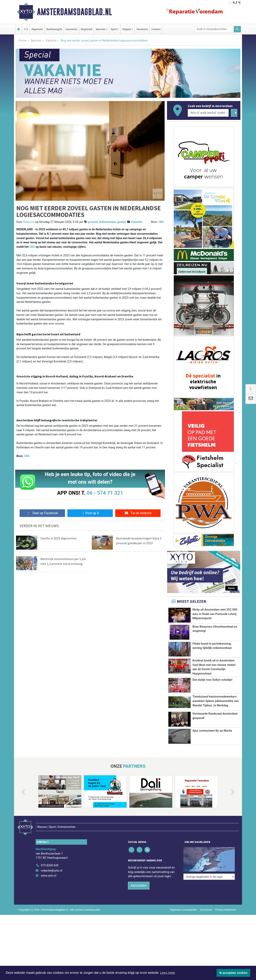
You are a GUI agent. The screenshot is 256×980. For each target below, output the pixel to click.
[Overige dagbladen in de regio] (209, 851)
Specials (36, 41)
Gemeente (71, 29)
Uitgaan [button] (127, 29)
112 (26, 29)
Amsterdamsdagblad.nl (74, 12)
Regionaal (86, 29)
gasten (122, 222)
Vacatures (142, 29)
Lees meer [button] (168, 973)
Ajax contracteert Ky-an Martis (212, 733)
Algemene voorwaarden (183, 904)
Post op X (90, 513)
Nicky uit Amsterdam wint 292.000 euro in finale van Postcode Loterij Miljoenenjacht (215, 614)
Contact (156, 29)
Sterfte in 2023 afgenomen (58, 538)
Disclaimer (206, 904)
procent (93, 222)
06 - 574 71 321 (105, 493)
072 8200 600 (50, 859)
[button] (19, 795)
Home (23, 41)
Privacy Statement (226, 904)
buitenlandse (108, 222)
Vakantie (51, 41)
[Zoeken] (237, 29)
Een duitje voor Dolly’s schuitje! (212, 680)
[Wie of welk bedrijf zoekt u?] (208, 113)
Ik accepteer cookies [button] (233, 973)
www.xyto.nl (48, 870)
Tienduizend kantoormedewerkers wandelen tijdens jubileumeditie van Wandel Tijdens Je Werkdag (215, 701)
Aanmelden (139, 879)
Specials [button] (100, 29)
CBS (161, 222)
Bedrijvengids (54, 29)
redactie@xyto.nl (51, 864)
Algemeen (37, 29)
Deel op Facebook (42, 513)
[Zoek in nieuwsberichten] (214, 29)
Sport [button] (114, 29)
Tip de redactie (138, 513)
